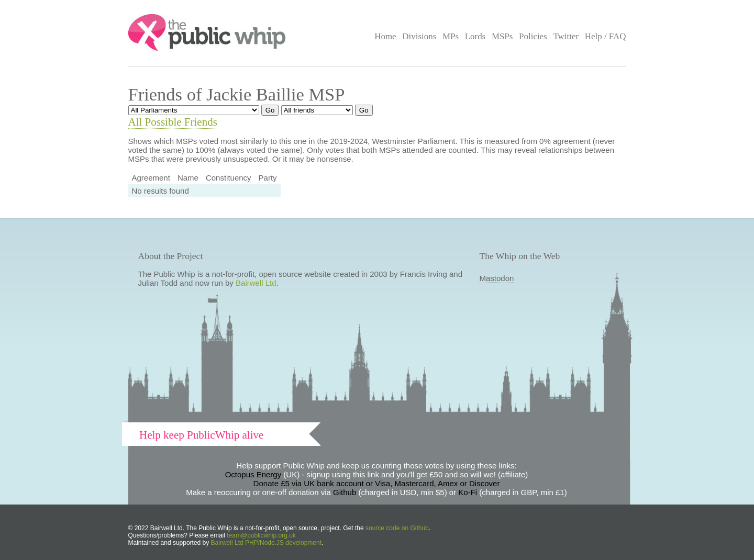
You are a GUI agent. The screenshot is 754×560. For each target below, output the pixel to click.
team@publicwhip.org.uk (261, 535)
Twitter (566, 36)
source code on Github (397, 528)
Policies (533, 36)
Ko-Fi (468, 492)
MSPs (502, 36)
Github (345, 492)
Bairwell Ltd (256, 283)
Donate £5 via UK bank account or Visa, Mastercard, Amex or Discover (377, 483)
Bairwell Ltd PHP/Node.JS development (266, 543)
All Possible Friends (173, 122)
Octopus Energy (253, 474)
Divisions (419, 36)
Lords (475, 36)
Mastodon (497, 278)
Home (385, 36)
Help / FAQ (606, 36)
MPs (451, 36)
